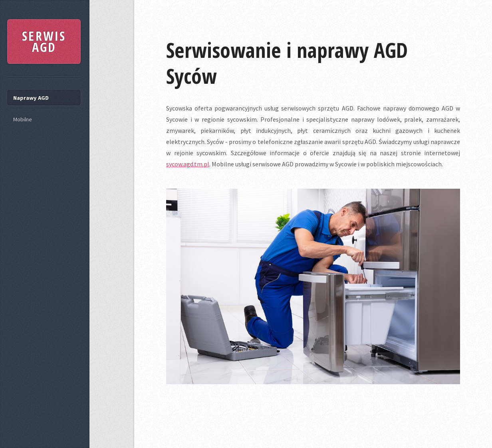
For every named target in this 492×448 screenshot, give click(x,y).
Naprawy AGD (31, 98)
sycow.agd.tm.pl (188, 164)
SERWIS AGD (44, 41)
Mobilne (23, 119)
